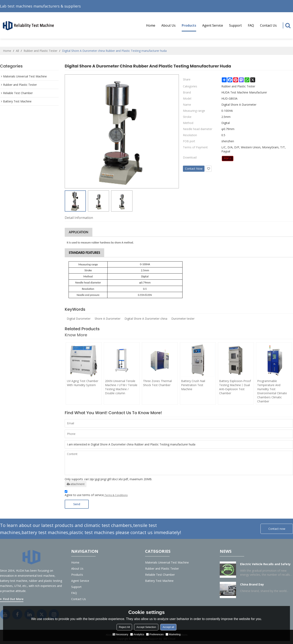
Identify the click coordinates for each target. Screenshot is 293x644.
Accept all (168, 627)
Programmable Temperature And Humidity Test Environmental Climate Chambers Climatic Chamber (272, 391)
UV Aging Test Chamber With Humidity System (83, 383)
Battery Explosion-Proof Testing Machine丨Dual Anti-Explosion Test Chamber (235, 387)
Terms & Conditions (116, 495)
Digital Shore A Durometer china (146, 319)
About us (168, 25)
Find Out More (13, 599)
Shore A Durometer (108, 319)
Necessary (120, 634)
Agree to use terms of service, (96, 494)
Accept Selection (146, 627)
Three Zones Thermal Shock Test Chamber (157, 383)
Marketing (173, 634)
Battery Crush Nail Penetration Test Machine (193, 385)
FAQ (251, 25)
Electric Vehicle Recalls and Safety (265, 564)
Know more (76, 335)
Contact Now (194, 169)
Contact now (277, 529)
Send (77, 504)
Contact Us (268, 25)
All (17, 51)
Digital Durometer (79, 319)
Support (235, 25)
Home (151, 25)
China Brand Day (252, 584)
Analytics (137, 634)
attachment (76, 484)
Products (189, 27)
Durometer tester (183, 319)
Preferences (155, 634)
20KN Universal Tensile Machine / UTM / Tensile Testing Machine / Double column (121, 387)
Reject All (124, 627)
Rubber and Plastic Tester (40, 51)
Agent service (213, 25)
